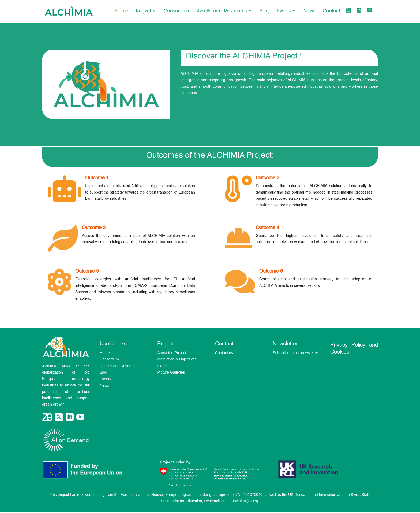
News (309, 11)
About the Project (172, 353)
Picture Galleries (171, 372)
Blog (265, 11)
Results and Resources (222, 11)
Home (122, 11)
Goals (162, 366)
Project (143, 11)
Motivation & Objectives (177, 359)
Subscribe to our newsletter (295, 353)
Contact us (224, 353)
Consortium (176, 11)
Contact (331, 11)
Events (284, 11)
